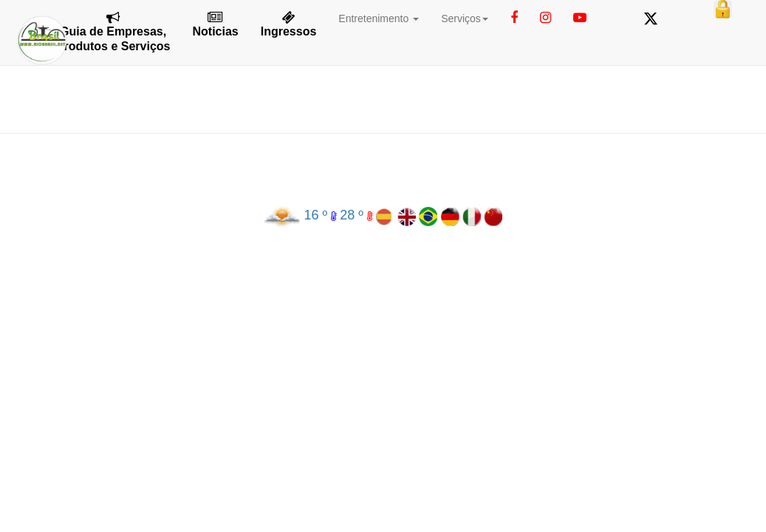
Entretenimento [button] (379, 18)
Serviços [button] (465, 18)
